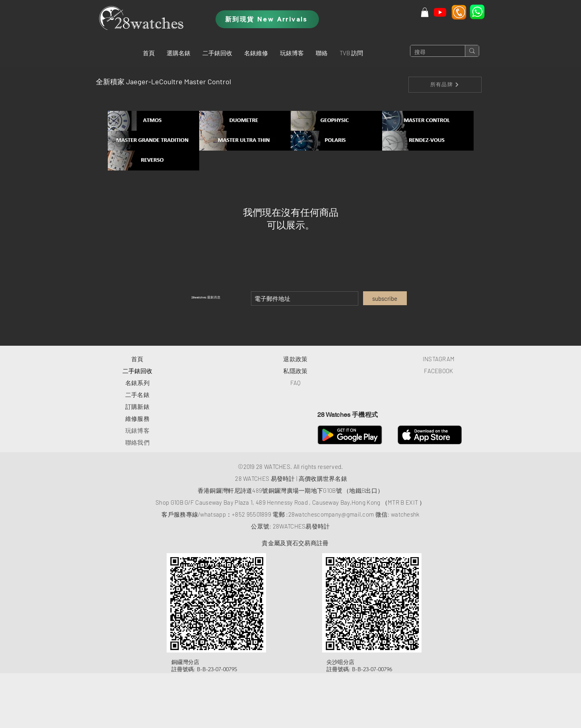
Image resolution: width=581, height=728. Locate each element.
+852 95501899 (252, 514)
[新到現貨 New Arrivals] (267, 19)
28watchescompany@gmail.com (331, 514)
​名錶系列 (137, 383)
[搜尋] (431, 52)
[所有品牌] (445, 85)
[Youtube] (440, 12)
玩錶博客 (137, 430)
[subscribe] (385, 298)
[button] (179, 53)
